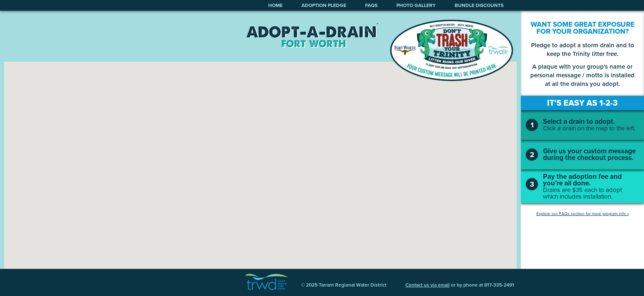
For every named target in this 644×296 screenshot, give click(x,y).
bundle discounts (479, 5)
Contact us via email (428, 285)
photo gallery (416, 5)
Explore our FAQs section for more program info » (583, 214)
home (275, 5)
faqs (371, 5)
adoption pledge (324, 5)
